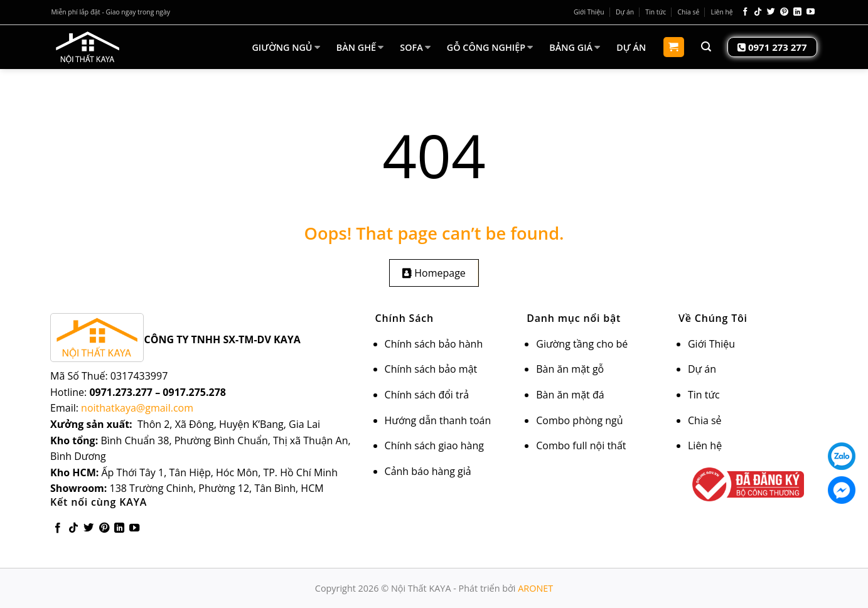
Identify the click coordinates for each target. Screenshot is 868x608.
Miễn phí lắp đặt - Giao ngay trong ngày (111, 12)
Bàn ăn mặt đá (570, 395)
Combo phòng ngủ (579, 420)
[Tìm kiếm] (706, 47)
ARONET (535, 588)
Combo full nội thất (581, 445)
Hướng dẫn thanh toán (438, 420)
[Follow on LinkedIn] (797, 12)
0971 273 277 (772, 47)
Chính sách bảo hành (434, 344)
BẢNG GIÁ (575, 47)
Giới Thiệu (589, 12)
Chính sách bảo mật (431, 369)
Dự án (625, 12)
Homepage (434, 273)
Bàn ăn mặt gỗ (570, 369)
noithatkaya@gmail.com (137, 408)
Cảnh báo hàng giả (428, 471)
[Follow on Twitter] (771, 12)
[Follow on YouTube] (811, 12)
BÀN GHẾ (360, 47)
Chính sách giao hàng (434, 445)
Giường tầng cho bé (582, 344)
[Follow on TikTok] (758, 12)
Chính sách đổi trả (427, 395)
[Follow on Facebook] (745, 12)
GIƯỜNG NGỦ (286, 47)
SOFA (415, 47)
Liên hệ (722, 12)
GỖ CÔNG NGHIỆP (490, 47)
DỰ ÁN (631, 47)
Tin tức (656, 12)
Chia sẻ (689, 12)
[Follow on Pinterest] (784, 12)
